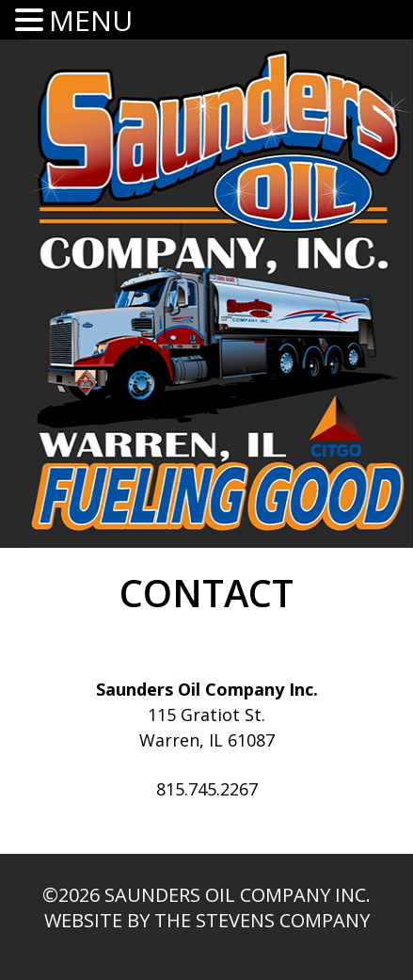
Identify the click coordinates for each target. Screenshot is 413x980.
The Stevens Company (262, 920)
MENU (91, 20)
